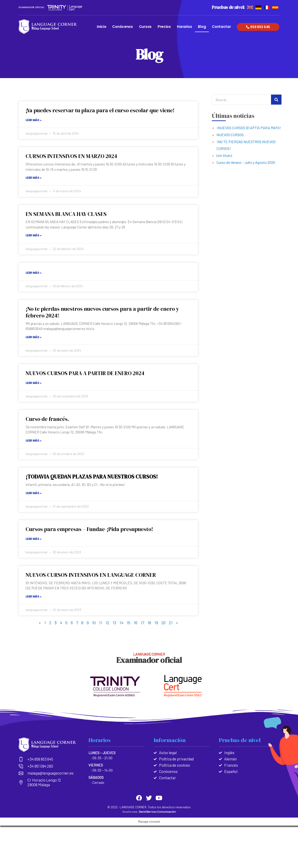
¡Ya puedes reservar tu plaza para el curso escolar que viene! (102, 110)
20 (164, 623)
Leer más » (33, 120)
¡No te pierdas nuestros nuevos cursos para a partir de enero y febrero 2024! (104, 312)
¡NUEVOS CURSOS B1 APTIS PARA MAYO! (249, 128)
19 (156, 623)
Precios (164, 27)
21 (171, 623)
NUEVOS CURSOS (230, 135)
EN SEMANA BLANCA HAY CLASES (68, 214)
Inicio (102, 27)
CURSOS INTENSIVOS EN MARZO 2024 (73, 156)
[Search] (276, 100)
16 (135, 623)
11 (101, 623)
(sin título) (224, 155)
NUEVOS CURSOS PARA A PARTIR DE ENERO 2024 (87, 373)
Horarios (185, 27)
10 (94, 623)
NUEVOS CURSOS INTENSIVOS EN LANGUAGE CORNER (92, 575)
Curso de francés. (48, 419)
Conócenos (122, 27)
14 (121, 623)
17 (142, 623)
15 (129, 623)
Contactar (221, 27)
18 (149, 623)
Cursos (145, 27)
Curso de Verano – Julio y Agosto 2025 (246, 162)
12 (107, 623)
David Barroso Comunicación (157, 810)
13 (114, 623)
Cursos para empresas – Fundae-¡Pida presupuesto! (91, 529)
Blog (202, 27)
